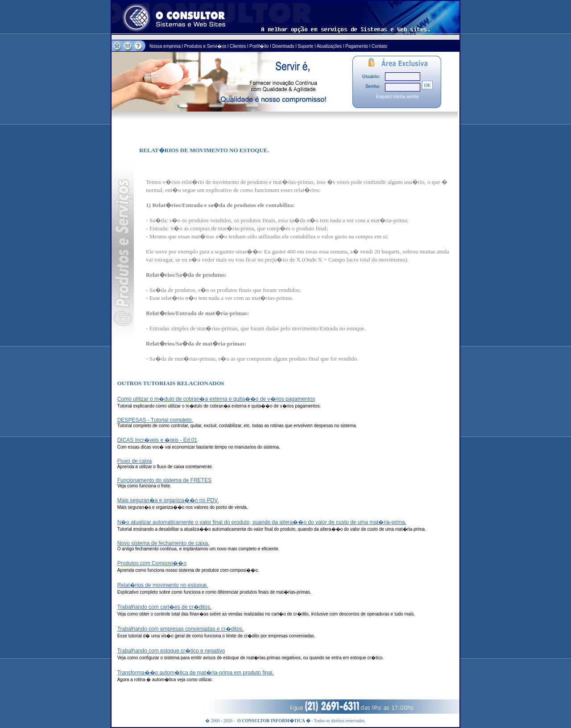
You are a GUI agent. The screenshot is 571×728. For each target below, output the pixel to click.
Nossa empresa (166, 46)
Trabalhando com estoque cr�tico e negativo (171, 651)
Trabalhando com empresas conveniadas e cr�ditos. (181, 629)
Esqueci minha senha (397, 97)
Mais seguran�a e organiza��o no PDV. (168, 500)
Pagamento (357, 46)
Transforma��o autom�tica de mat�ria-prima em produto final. (196, 673)
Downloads (283, 46)
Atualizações (329, 46)
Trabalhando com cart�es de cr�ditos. (165, 607)
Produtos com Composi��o (152, 563)
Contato (379, 46)
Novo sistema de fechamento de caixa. (163, 543)
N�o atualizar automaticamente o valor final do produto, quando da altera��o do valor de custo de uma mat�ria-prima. (262, 522)
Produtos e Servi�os (206, 46)
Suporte (305, 46)
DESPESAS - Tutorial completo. (155, 420)
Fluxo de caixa (134, 461)
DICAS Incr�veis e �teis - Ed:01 (157, 440)
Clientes (238, 46)
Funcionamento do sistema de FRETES (164, 480)
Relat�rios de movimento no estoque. (163, 585)
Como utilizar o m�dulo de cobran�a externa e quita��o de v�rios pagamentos (216, 399)
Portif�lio (259, 46)
